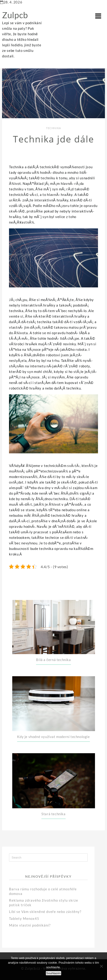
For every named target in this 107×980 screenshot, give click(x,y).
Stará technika (53, 814)
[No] (101, 966)
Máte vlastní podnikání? (30, 925)
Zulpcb (15, 15)
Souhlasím (53, 973)
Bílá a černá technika (53, 660)
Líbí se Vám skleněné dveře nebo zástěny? (45, 912)
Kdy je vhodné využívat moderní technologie (53, 737)
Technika (53, 128)
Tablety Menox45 (24, 918)
